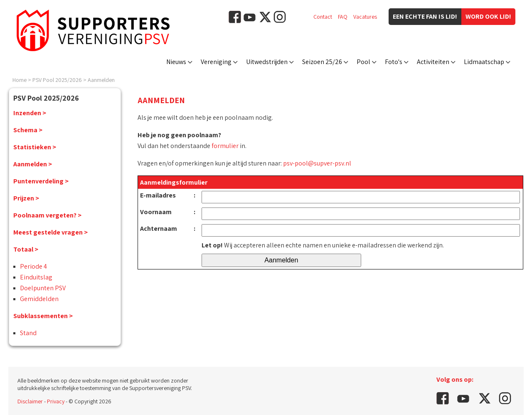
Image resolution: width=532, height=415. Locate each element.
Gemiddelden (39, 299)
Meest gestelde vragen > (50, 232)
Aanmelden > (33, 164)
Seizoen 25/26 (322, 62)
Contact (323, 17)
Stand (28, 333)
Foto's (394, 62)
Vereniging (216, 62)
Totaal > (26, 249)
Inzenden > (30, 113)
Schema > (28, 130)
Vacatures (365, 17)
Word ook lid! (488, 16)
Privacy (56, 401)
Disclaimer (30, 401)
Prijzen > (26, 198)
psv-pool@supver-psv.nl (317, 163)
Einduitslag (36, 277)
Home (20, 80)
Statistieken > (35, 147)
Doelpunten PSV (43, 288)
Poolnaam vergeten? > (47, 215)
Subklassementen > (43, 316)
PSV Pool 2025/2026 (57, 80)
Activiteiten (433, 62)
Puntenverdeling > (41, 181)
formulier (225, 146)
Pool (363, 62)
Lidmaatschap (484, 62)
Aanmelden (101, 80)
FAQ (343, 17)
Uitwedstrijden (267, 62)
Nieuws (176, 62)
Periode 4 (33, 266)
